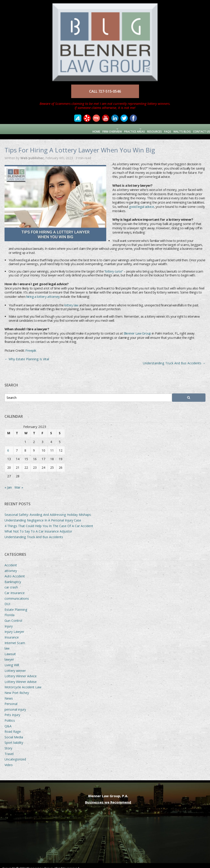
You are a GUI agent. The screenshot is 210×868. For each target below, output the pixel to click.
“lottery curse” (113, 266)
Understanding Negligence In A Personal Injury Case (43, 515)
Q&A (8, 721)
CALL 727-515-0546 (105, 91)
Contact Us (199, 129)
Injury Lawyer (14, 626)
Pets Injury (12, 710)
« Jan (8, 482)
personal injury (15, 704)
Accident (11, 560)
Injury (9, 621)
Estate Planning (16, 604)
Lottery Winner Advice (21, 671)
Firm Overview (89, 129)
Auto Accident (15, 571)
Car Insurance (15, 588)
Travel (9, 749)
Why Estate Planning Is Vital (27, 354)
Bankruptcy (13, 577)
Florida (9, 610)
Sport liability (14, 737)
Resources (147, 129)
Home (71, 129)
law (7, 643)
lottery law (71, 300)
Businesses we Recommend (108, 797)
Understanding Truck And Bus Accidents (174, 358)
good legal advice (142, 201)
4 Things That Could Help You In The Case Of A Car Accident (49, 521)
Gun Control (13, 615)
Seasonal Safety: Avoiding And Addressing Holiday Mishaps (48, 509)
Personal (11, 699)
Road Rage (13, 726)
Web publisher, (33, 153)
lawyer (9, 654)
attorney (11, 566)
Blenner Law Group (137, 328)
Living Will (12, 660)
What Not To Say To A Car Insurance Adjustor (38, 526)
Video (9, 760)
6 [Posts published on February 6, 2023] (8, 445)
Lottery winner (15, 665)
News (9, 693)
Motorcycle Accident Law (23, 682)
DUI (7, 599)
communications (17, 593)
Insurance (12, 632)
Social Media (14, 732)
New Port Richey (17, 688)
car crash (11, 582)
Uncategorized (15, 754)
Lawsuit (10, 649)
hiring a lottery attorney (43, 291)
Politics (10, 715)
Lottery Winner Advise (21, 676)
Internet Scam (15, 638)
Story (8, 743)
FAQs (162, 129)
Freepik (31, 345)
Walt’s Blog (178, 129)
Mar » (19, 482)
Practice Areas (119, 129)
